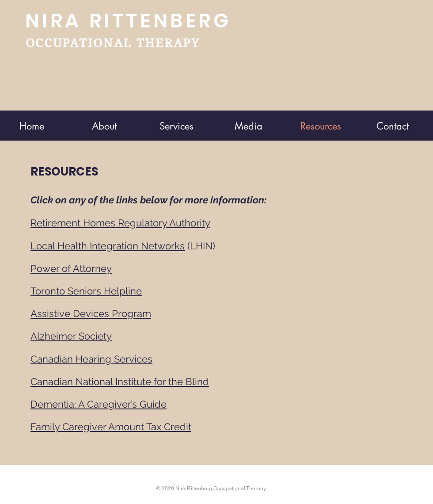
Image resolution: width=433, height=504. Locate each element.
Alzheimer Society (71, 336)
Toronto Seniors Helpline (86, 291)
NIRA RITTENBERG (128, 21)
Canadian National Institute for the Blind (120, 382)
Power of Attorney (71, 268)
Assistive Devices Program (91, 313)
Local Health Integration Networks (108, 246)
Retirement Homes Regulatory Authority (120, 223)
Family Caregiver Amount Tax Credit (111, 427)
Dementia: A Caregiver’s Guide (99, 404)
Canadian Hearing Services (91, 359)
